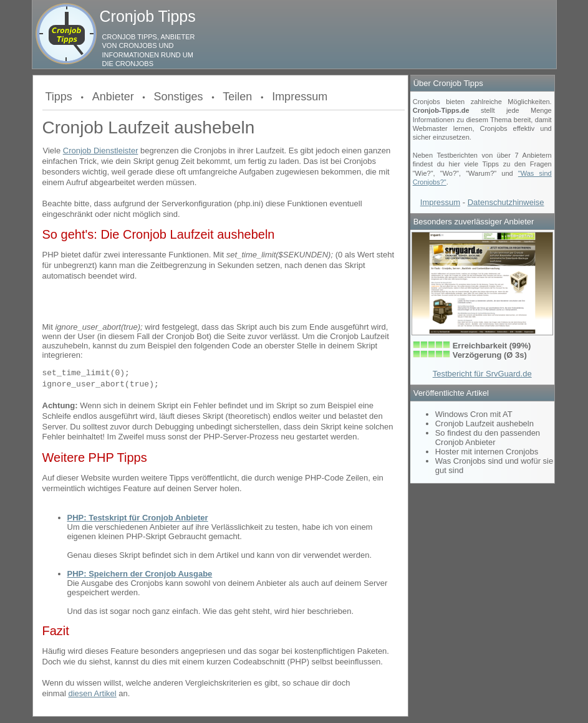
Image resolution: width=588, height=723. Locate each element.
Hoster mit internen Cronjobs (487, 452)
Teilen (237, 97)
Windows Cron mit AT (474, 414)
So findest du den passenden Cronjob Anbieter (488, 438)
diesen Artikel (92, 693)
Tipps (59, 97)
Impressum (300, 97)
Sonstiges (178, 97)
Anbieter (113, 97)
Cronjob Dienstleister (101, 151)
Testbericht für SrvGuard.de (482, 374)
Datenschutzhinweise (506, 202)
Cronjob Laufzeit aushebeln (484, 424)
